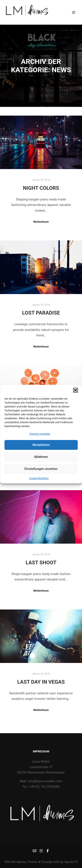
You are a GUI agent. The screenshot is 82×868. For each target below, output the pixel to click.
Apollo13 (71, 862)
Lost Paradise (41, 313)
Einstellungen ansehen (41, 472)
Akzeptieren (41, 448)
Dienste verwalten (40, 437)
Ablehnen (41, 460)
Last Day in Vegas (41, 682)
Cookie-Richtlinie (39, 481)
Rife (7, 862)
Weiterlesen (41, 222)
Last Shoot (41, 563)
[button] (75, 393)
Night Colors (41, 188)
